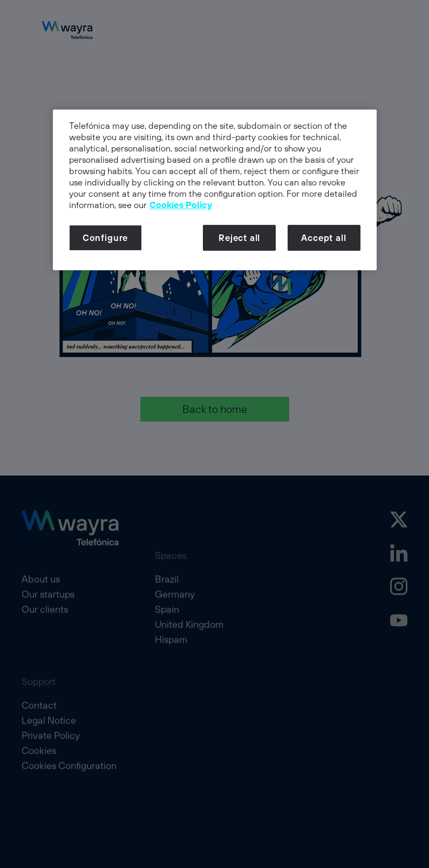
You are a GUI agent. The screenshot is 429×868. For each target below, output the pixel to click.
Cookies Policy (181, 205)
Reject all (239, 238)
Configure (105, 238)
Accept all (324, 238)
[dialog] (215, 190)
